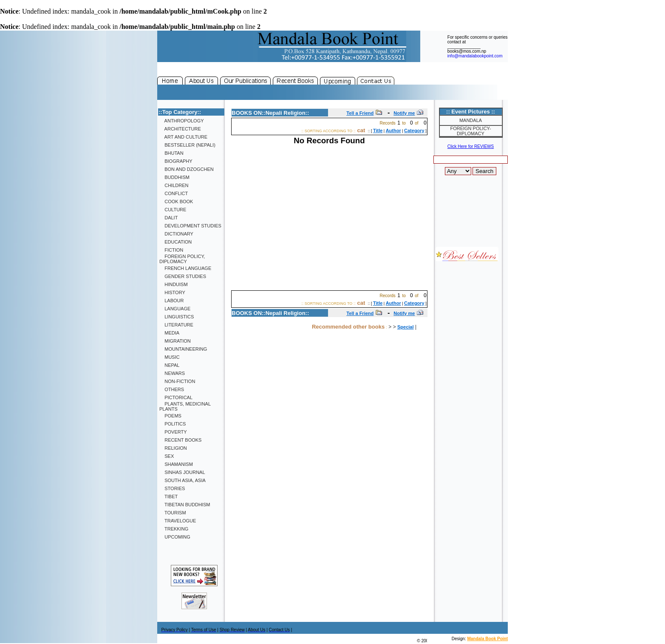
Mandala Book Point (487, 639)
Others (172, 389)
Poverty (173, 432)
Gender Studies (183, 276)
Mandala (471, 120)
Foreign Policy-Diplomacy (470, 131)
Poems (170, 416)
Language (175, 309)
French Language (185, 268)
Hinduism (174, 284)
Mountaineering (183, 349)
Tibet (168, 496)
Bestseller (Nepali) (187, 145)
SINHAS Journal (182, 472)
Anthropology (182, 121)
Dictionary (176, 234)
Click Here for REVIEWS (471, 146)
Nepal (169, 365)
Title (378, 131)
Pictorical (176, 397)
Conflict (174, 193)
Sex (167, 456)
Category (414, 131)
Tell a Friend (360, 113)
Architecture (180, 129)
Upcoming (175, 537)
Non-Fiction (177, 381)
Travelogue (178, 521)
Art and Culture (183, 137)
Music (170, 357)
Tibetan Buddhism (185, 505)
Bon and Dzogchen (187, 169)
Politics (173, 424)
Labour (171, 301)
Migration (175, 341)
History (172, 292)
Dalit (168, 218)
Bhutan (171, 153)
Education (175, 242)
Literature (176, 325)
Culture (173, 210)
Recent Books (180, 440)
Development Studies (190, 226)
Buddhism (174, 177)
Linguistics (177, 317)
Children (174, 185)
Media (169, 333)
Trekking (174, 529)
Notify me (404, 113)
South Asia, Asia (183, 480)
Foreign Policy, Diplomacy (182, 259)
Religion (173, 448)
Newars (172, 373)
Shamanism (176, 464)
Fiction (171, 250)
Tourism (173, 513)
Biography (176, 161)
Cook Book (176, 201)
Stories (172, 488)
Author (393, 131)
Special (406, 327)
